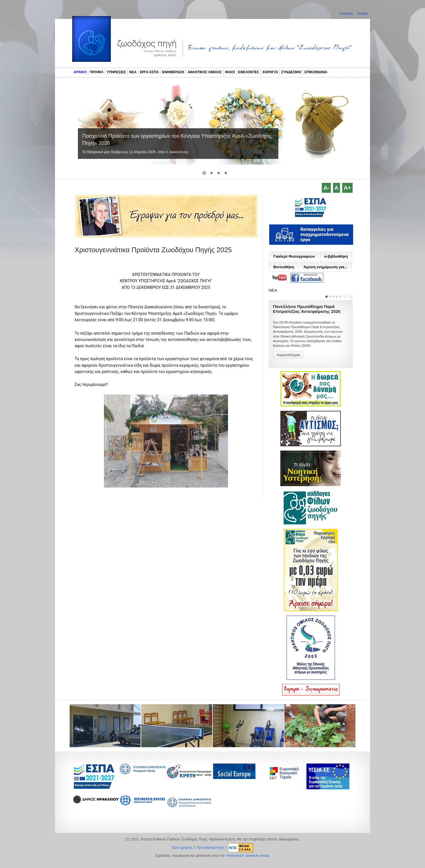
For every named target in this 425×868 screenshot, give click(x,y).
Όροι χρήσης (182, 848)
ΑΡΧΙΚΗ (80, 72)
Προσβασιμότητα (210, 848)
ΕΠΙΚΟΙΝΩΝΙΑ (316, 72)
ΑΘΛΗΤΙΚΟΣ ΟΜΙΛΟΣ (205, 72)
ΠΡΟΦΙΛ (97, 72)
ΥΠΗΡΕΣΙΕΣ (116, 72)
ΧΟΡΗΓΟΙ (270, 72)
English (363, 13)
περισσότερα (288, 355)
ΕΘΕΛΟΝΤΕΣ (249, 72)
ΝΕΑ (133, 72)
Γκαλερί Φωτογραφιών (294, 256)
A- (326, 188)
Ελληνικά (347, 13)
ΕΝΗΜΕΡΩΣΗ (173, 72)
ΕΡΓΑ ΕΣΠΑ (149, 72)
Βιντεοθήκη (284, 267)
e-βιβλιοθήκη (336, 256)
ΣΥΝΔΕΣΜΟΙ (291, 72)
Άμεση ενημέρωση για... (325, 267)
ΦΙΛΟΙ (230, 72)
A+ (347, 188)
